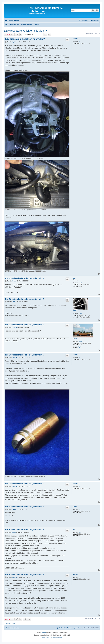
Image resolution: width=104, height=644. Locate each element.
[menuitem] (17, 21)
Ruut (74, 278)
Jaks (74, 311)
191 (80, 510)
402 (80, 532)
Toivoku (75, 339)
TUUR (75, 507)
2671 (80, 283)
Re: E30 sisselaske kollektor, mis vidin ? (25, 278)
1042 (80, 342)
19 (79, 42)
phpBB (44, 633)
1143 (80, 314)
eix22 (75, 530)
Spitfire (75, 39)
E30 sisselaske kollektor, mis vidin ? (25, 31)
